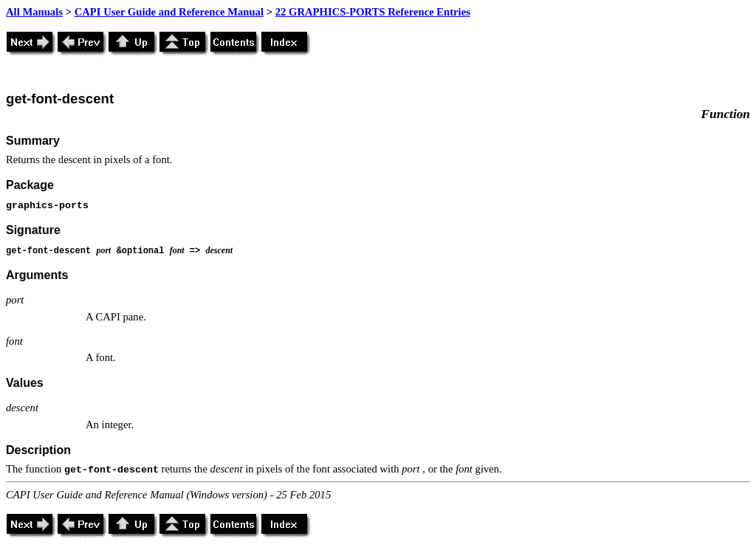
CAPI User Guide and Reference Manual (169, 12)
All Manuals (34, 12)
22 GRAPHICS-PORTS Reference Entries (373, 12)
